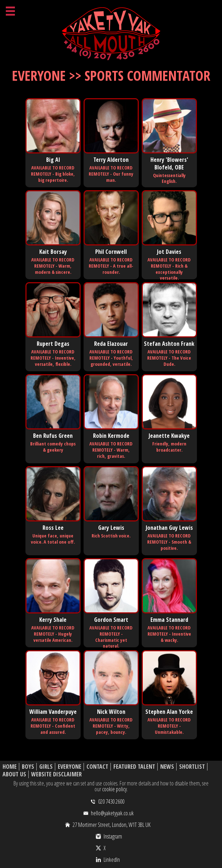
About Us (14, 774)
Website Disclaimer (56, 774)
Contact (97, 767)
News (167, 767)
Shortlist (192, 767)
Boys (28, 767)
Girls (46, 767)
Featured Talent (134, 767)
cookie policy (114, 789)
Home (10, 767)
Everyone (70, 767)
